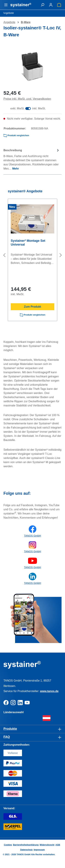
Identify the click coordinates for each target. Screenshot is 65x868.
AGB (58, 845)
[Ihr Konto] (51, 5)
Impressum (39, 850)
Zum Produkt (32, 307)
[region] (32, 67)
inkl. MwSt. (39, 108)
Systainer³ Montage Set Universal (28, 243)
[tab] (32, 159)
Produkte (10, 729)
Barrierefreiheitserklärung (26, 845)
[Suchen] (42, 5)
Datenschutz (26, 850)
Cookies (8, 845)
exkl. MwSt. (18, 108)
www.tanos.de (49, 691)
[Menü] (6, 5)
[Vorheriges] (4, 255)
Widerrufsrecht (47, 845)
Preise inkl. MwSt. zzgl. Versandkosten (27, 99)
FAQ (7, 737)
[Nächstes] (61, 255)
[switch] (28, 109)
